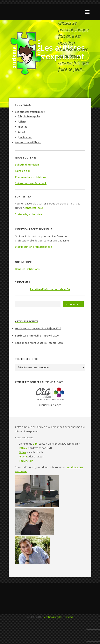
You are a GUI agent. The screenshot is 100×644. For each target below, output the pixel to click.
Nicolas (22, 127)
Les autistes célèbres (28, 142)
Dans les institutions (27, 269)
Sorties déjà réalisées (28, 214)
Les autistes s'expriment (30, 112)
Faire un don (23, 171)
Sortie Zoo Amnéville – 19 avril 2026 (37, 336)
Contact (69, 617)
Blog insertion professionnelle (34, 247)
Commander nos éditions (30, 177)
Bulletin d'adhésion (27, 165)
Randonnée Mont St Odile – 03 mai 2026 (39, 343)
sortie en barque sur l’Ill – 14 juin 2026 (38, 328)
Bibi (35, 444)
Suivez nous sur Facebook (31, 183)
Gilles (21, 132)
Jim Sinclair (25, 137)
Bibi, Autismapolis (29, 116)
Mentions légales (53, 617)
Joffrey (22, 121)
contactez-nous (34, 208)
